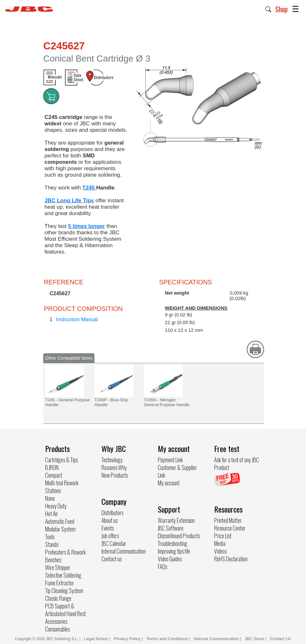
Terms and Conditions (167, 639)
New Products (115, 475)
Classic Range (58, 598)
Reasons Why (114, 467)
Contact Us (280, 639)
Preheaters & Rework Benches (65, 556)
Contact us (112, 559)
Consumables (57, 629)
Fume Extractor (60, 583)
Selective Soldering (63, 575)
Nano (50, 498)
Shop (282, 9)
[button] (268, 9)
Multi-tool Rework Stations (62, 487)
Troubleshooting (173, 543)
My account (169, 483)
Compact (54, 475)
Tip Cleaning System (64, 590)
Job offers (110, 536)
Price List (223, 536)
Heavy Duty (56, 506)
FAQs (162, 566)
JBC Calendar (114, 543)
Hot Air (52, 514)
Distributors (112, 513)
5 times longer (87, 226)
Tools (50, 537)
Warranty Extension (176, 520)
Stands (52, 544)
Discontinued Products (179, 536)
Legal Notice (97, 639)
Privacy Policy (127, 639)
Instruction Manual (77, 319)
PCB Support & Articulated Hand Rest (65, 610)
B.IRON (52, 467)
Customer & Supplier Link (177, 471)
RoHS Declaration (231, 559)
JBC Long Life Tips (69, 201)
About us (109, 520)
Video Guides (170, 559)
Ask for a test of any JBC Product (237, 464)
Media (220, 543)
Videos (220, 551)
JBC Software (171, 528)
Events (108, 528)
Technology (112, 460)
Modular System (60, 529)
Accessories (56, 621)
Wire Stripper (58, 567)
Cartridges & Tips (61, 460)
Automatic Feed (60, 521)
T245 (89, 188)
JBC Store (254, 639)
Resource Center (230, 528)
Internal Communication (124, 551)
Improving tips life (174, 551)
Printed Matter (228, 520)
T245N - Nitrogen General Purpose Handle (167, 402)
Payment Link (170, 460)
